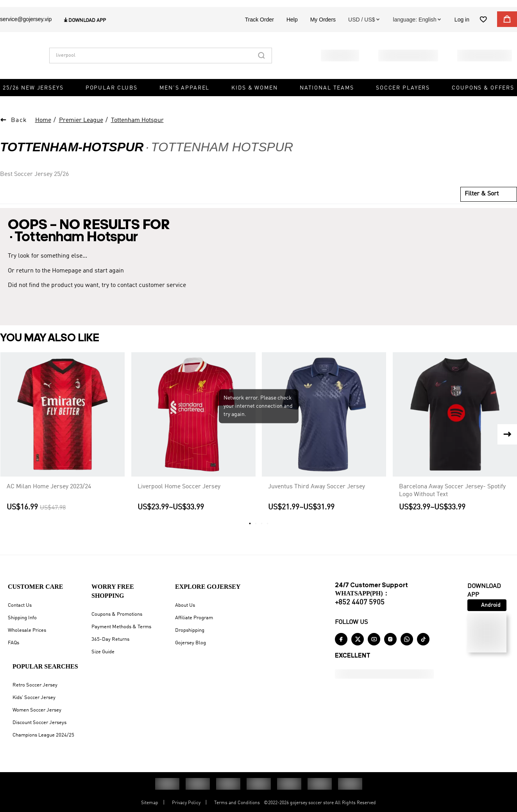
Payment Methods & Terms (121, 632)
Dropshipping (190, 635)
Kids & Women (254, 102)
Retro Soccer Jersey (35, 690)
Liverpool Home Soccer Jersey (179, 496)
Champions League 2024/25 (43, 740)
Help (292, 34)
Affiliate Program (194, 623)
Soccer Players (403, 102)
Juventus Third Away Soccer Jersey (317, 496)
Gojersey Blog (191, 648)
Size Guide (103, 657)
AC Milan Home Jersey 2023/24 (49, 496)
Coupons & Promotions (117, 619)
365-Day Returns (110, 644)
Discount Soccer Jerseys (39, 727)
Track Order (259, 34)
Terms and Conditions (237, 808)
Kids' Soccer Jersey (34, 702)
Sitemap (150, 808)
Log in (462, 34)
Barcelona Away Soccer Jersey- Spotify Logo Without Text (452, 500)
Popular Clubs (112, 102)
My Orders (323, 34)
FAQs (13, 648)
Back (19, 130)
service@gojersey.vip (26, 34)
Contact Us (20, 610)
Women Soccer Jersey (37, 715)
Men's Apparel (184, 102)
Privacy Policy (186, 808)
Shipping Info (22, 623)
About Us (185, 610)
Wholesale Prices (27, 635)
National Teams (327, 102)
